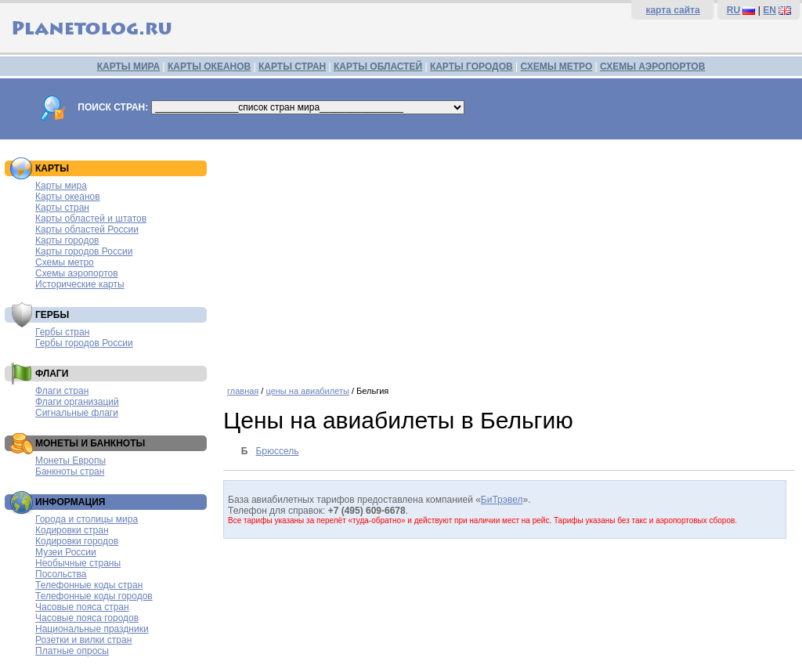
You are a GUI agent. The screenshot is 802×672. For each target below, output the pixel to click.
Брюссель (277, 451)
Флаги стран (62, 391)
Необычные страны (78, 563)
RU (733, 10)
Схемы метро (65, 262)
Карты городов (67, 240)
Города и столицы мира (87, 519)
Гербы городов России (84, 343)
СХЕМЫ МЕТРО (556, 67)
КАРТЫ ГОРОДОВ (471, 67)
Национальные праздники (92, 629)
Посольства (61, 574)
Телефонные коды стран (89, 585)
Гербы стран (62, 332)
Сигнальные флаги (77, 413)
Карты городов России (84, 251)
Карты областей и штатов (91, 219)
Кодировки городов (77, 541)
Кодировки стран (72, 530)
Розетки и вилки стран (83, 640)
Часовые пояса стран (82, 607)
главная (243, 391)
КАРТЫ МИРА (128, 67)
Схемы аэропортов (77, 273)
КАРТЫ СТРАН (292, 67)
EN (769, 10)
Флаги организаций (77, 402)
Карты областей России (87, 229)
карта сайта (672, 10)
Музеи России (66, 552)
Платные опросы (72, 651)
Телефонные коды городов (94, 596)
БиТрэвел (502, 500)
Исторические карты (80, 284)
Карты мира (61, 186)
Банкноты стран (70, 471)
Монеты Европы (70, 461)
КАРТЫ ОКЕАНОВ (209, 67)
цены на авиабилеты (307, 391)
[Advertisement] (509, 257)
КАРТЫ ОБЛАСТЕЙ (378, 67)
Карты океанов (68, 197)
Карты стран (62, 208)
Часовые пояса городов (87, 618)
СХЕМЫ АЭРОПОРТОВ (652, 67)
